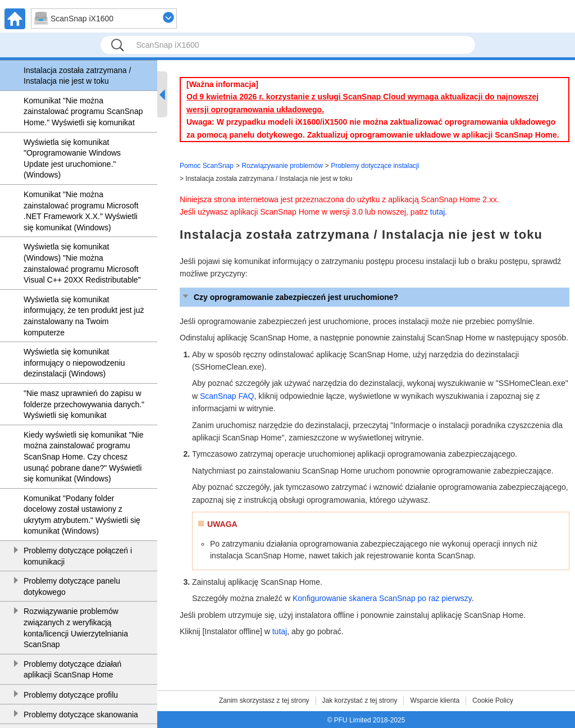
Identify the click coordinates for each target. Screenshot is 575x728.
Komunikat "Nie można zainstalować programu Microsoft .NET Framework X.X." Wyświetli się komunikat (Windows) (81, 211)
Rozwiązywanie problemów (282, 166)
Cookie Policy (493, 700)
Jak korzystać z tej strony (360, 700)
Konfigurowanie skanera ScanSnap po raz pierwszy (382, 598)
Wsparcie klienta (435, 700)
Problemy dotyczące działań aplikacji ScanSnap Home (72, 670)
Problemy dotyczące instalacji (375, 166)
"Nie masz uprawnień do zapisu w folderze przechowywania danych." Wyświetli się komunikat (84, 404)
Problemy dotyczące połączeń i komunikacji (78, 556)
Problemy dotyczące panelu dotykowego (72, 586)
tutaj (437, 212)
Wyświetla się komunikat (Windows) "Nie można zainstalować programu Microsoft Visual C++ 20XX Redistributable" (82, 263)
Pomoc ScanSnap (207, 166)
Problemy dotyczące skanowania (81, 715)
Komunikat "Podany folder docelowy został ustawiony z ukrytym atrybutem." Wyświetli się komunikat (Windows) (82, 515)
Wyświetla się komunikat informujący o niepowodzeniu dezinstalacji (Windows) (74, 363)
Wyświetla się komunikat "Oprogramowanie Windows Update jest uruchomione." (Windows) (72, 159)
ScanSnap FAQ (227, 396)
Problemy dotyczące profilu (71, 695)
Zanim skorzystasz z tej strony (264, 700)
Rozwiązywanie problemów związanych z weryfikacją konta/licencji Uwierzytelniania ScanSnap (76, 628)
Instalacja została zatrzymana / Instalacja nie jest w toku (77, 76)
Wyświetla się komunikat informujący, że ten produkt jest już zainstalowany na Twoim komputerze (84, 316)
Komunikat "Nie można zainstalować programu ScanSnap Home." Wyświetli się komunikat (83, 112)
